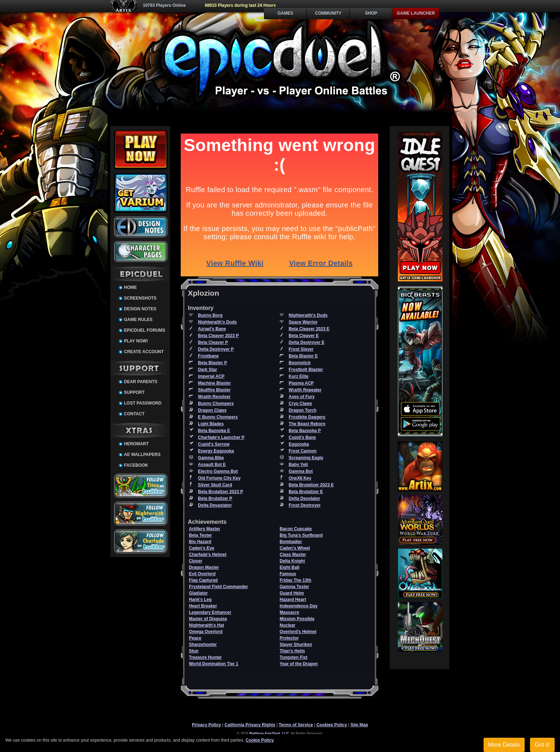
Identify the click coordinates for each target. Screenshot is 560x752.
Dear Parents (141, 382)
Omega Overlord (206, 632)
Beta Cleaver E (304, 336)
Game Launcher (416, 13)
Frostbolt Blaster (306, 370)
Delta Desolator (304, 498)
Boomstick (299, 363)
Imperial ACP (211, 376)
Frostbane (208, 356)
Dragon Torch (302, 410)
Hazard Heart (293, 600)
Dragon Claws (212, 410)
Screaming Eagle (306, 458)
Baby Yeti (298, 465)
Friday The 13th (296, 580)
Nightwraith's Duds (308, 315)
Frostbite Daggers (307, 417)
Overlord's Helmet (298, 632)
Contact (134, 414)
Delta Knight (292, 561)
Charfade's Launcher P (221, 437)
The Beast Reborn (307, 424)
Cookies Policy (332, 725)
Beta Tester (200, 535)
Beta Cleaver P (213, 342)
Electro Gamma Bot (218, 471)
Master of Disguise (208, 619)
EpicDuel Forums (145, 330)
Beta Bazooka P (305, 431)
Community (328, 13)
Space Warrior (303, 322)
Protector (289, 638)
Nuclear (287, 625)
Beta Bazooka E (214, 431)
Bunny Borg (210, 315)
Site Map (359, 725)
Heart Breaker (203, 606)
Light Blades (211, 424)
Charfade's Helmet (208, 555)
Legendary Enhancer (210, 612)
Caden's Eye (202, 548)
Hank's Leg (200, 600)
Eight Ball (289, 567)
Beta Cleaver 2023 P (218, 336)
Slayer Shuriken (296, 645)
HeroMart (136, 444)
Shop (371, 13)
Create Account (144, 352)
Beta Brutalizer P (215, 498)
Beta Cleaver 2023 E (309, 329)
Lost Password (143, 403)
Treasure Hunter (205, 657)
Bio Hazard (200, 542)
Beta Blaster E (303, 356)
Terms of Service (296, 725)
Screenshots (140, 298)
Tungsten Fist (294, 657)
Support (134, 392)
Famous (288, 574)
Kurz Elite (298, 376)
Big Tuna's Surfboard (301, 535)
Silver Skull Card (215, 485)
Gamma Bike (211, 458)
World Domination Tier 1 (214, 664)
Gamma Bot (301, 471)
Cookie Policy (260, 740)
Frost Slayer (301, 349)
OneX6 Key (300, 478)
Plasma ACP (301, 383)
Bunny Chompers (216, 403)
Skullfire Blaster (214, 390)
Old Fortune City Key (219, 478)
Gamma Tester (294, 587)
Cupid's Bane (302, 437)
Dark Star (207, 370)
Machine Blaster (214, 383)
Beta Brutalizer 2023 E (311, 485)
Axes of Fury (302, 397)
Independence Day (299, 606)
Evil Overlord (202, 574)
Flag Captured (203, 580)
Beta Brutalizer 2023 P (220, 492)
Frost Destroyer (304, 505)
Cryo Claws (300, 403)
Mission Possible (297, 619)
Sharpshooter (203, 645)
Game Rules (138, 320)
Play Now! (136, 341)
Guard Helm (292, 593)
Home (130, 287)
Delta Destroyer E (306, 342)
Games (285, 13)
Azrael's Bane (212, 329)
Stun (194, 651)
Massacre (289, 612)
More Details (504, 745)
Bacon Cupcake (296, 529)
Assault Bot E (212, 465)
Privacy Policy (206, 725)
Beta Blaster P (212, 363)
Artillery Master (204, 529)
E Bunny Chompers (218, 417)
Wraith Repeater (305, 390)
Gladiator (198, 593)
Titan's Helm (292, 651)
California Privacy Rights (250, 725)
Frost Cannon (302, 451)
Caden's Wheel (295, 548)
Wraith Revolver (214, 397)
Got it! (542, 745)
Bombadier (291, 542)
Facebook (136, 465)
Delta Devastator (215, 505)
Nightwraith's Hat (206, 625)
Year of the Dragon (299, 664)
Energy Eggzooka (216, 451)
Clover (196, 561)
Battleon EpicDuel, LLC (269, 734)
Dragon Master (204, 567)
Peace (195, 638)
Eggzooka (299, 444)
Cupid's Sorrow (214, 444)
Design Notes (140, 309)
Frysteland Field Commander (218, 587)
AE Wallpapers (142, 455)
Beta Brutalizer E (306, 492)
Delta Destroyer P (216, 349)
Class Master (293, 555)
